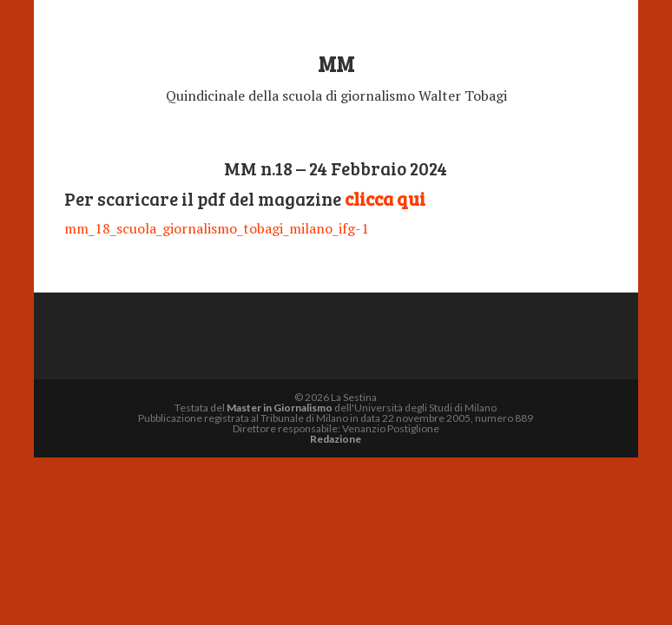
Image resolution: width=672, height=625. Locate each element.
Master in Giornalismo (280, 408)
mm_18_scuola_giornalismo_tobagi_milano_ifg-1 (217, 228)
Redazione (336, 439)
